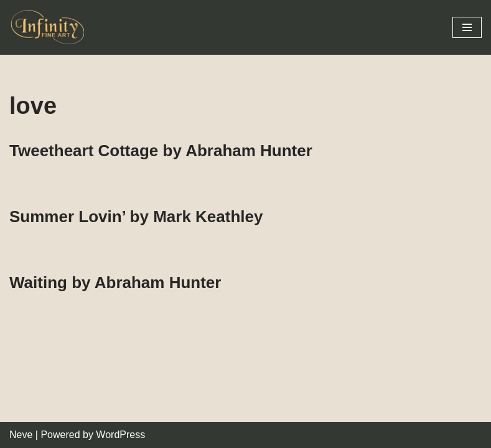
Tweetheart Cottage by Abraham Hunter (161, 151)
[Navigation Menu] (467, 27)
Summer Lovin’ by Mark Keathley (136, 217)
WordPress (120, 435)
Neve (21, 435)
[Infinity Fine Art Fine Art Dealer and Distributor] (50, 27)
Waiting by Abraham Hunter (115, 282)
